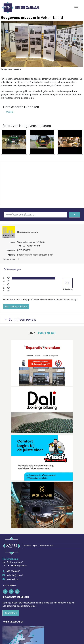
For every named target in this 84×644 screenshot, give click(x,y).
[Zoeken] (75, 215)
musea (9, 112)
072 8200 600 (13, 571)
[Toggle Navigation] (76, 8)
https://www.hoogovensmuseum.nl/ (35, 255)
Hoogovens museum (28, 232)
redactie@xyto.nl (15, 575)
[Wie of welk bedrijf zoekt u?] (35, 215)
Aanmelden (11, 613)
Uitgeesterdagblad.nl (27, 8)
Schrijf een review (20, 319)
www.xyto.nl (12, 579)
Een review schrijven (16, 307)
